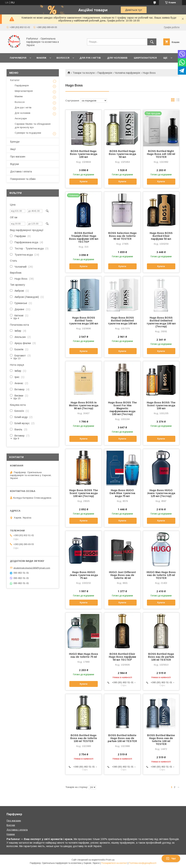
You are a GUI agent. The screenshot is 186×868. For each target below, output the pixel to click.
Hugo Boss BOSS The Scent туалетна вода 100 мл (161, 405)
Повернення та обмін (23, 179)
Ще (165, 58)
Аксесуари (21, 118)
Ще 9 (16, 438)
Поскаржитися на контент (114, 863)
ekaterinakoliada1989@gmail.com (32, 568)
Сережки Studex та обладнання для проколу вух (33, 126)
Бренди (15, 142)
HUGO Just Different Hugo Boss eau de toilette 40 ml (122, 575)
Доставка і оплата (21, 171)
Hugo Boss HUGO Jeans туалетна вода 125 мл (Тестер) (161, 493)
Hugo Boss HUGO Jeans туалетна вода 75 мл (84, 575)
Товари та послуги (84, 73)
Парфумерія (18, 58)
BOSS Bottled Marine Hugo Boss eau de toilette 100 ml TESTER (161, 740)
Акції (13, 149)
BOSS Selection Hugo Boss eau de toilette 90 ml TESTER (122, 236)
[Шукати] (152, 42)
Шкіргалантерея (145, 58)
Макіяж (41, 58)
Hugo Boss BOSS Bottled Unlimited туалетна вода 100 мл (122, 321)
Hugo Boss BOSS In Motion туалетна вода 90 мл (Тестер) (84, 405)
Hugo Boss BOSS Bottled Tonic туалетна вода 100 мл (84, 321)
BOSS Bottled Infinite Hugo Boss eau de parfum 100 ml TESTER (122, 738)
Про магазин (18, 157)
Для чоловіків (117, 58)
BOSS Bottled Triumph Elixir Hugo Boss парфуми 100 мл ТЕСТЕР (84, 237)
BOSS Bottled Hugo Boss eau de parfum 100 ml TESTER (161, 657)
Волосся (63, 58)
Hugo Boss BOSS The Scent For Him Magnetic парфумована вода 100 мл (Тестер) (122, 408)
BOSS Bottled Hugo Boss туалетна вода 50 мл (122, 154)
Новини (11, 834)
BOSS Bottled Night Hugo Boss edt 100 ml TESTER (161, 154)
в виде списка (178, 101)
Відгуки (15, 164)
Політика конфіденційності (143, 863)
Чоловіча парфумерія (127, 73)
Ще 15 (17, 398)
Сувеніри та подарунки (28, 133)
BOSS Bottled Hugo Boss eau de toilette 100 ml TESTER (84, 738)
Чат (171, 859)
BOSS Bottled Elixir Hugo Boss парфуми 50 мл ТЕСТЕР (122, 657)
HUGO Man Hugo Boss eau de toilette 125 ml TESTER (161, 575)
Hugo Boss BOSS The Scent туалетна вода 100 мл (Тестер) (84, 493)
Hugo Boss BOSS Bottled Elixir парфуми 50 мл (161, 236)
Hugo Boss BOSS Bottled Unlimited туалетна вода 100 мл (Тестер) (161, 322)
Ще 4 (16, 318)
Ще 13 (17, 358)
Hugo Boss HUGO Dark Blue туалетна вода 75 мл (122, 493)
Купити (84, 182)
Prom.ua (110, 860)
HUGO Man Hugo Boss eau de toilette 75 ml (84, 655)
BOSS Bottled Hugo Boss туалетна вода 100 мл (84, 154)
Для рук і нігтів (90, 58)
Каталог (15, 80)
